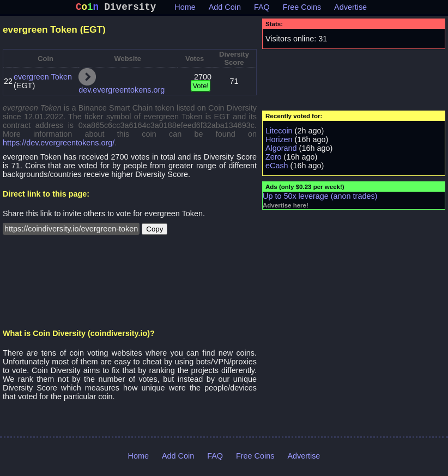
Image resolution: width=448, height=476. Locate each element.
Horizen (279, 142)
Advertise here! (286, 208)
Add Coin (225, 9)
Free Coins (302, 9)
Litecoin (279, 133)
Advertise (350, 9)
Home (185, 9)
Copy (155, 231)
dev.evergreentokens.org (122, 92)
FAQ (262, 9)
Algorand (281, 150)
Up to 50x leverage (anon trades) (320, 198)
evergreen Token (43, 79)
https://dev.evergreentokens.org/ (59, 145)
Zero (274, 159)
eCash (277, 168)
